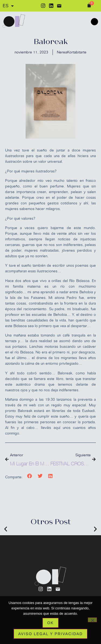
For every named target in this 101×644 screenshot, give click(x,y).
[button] (30, 476)
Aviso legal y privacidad (50, 634)
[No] (92, 620)
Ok (50, 623)
